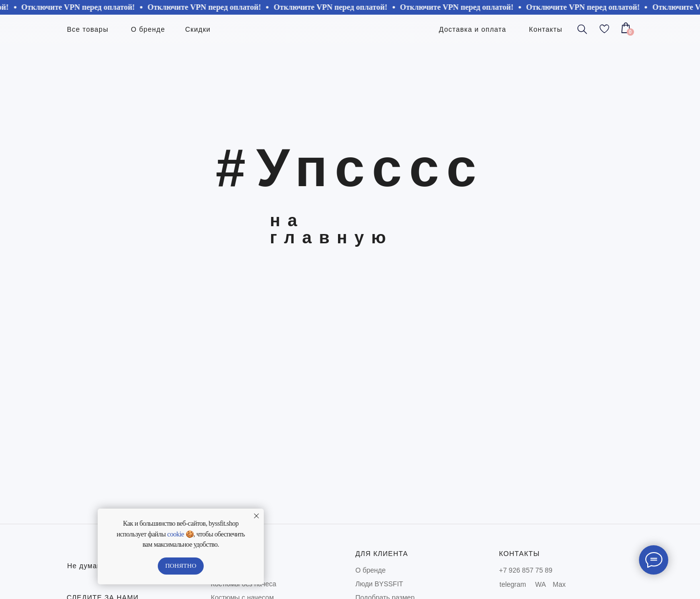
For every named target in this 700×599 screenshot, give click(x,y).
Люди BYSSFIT (380, 584)
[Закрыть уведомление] (256, 516)
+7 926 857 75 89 (526, 570)
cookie (175, 534)
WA (541, 584)
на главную (332, 229)
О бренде (371, 570)
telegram (513, 584)
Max (559, 584)
